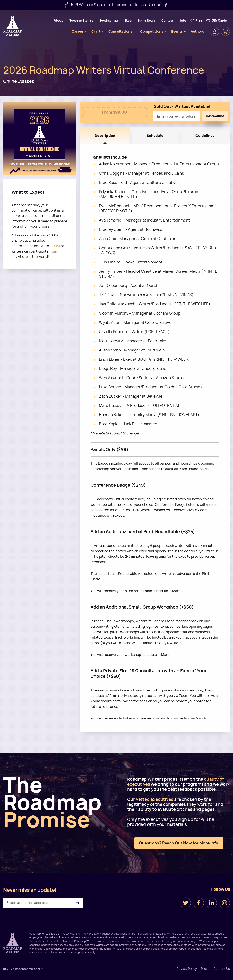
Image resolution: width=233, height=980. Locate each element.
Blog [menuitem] (128, 20)
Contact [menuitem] (167, 20)
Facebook (198, 903)
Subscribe (78, 903)
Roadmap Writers (13, 26)
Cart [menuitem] (225, 31)
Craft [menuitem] (96, 31)
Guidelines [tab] (205, 136)
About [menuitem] (58, 20)
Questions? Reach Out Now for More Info (179, 843)
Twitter (185, 903)
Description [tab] (105, 136)
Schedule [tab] (155, 136)
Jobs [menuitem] (183, 20)
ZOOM (55, 246)
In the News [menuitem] (146, 20)
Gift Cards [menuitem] (219, 20)
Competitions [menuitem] (152, 31)
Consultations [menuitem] (120, 31)
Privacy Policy (187, 969)
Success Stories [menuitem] (81, 20)
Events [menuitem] (177, 31)
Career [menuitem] (78, 31)
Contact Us (222, 969)
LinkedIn (211, 903)
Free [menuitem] (199, 20)
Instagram (224, 903)
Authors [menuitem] (197, 31)
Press (205, 969)
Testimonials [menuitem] (109, 20)
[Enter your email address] (43, 903)
